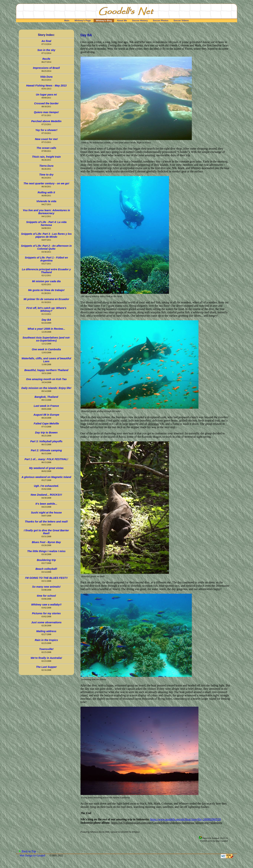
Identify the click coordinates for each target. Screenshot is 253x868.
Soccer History (140, 21)
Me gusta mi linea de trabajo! (46, 290)
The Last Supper (46, 667)
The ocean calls (46, 148)
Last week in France (46, 406)
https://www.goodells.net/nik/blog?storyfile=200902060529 (185, 819)
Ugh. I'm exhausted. (46, 486)
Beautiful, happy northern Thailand (46, 370)
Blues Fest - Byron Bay (46, 542)
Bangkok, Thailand (46, 397)
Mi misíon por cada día (46, 281)
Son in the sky (46, 50)
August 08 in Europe (46, 415)
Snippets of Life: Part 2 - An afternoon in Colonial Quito (46, 247)
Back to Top (29, 851)
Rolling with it (46, 192)
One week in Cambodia (46, 349)
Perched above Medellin (46, 121)
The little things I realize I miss (46, 551)
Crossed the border (46, 103)
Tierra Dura (46, 166)
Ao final (46, 41)
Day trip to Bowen (46, 433)
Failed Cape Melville (46, 424)
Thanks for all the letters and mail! (46, 522)
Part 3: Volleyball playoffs (46, 441)
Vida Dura (46, 77)
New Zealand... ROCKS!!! (46, 495)
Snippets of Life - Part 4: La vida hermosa (46, 224)
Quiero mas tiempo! (46, 112)
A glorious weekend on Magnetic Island (46, 477)
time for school (46, 596)
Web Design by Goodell (33, 855)
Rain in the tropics (46, 640)
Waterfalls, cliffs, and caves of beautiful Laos (46, 360)
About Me (122, 21)
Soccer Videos (181, 21)
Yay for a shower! (46, 130)
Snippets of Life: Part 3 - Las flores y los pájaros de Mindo (46, 235)
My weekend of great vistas (46, 468)
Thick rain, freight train (46, 157)
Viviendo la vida (46, 201)
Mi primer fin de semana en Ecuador (46, 299)
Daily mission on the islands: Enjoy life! (46, 388)
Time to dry (46, 175)
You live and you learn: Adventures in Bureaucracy (46, 212)
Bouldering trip (46, 560)
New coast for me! (46, 139)
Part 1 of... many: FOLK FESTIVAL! (46, 459)
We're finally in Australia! (46, 658)
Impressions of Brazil (46, 68)
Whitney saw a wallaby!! (46, 605)
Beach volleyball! (46, 569)
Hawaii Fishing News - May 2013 (46, 86)
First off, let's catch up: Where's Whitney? (46, 309)
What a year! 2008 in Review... (46, 329)
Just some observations (46, 622)
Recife (46, 59)
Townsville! (46, 649)
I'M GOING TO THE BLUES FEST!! (46, 578)
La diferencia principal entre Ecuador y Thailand (46, 271)
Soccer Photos (161, 21)
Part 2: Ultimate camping (46, 450)
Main (67, 21)
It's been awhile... (46, 504)
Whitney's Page (83, 21)
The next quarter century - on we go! (46, 183)
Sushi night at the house (46, 513)
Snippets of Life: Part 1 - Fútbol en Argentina (46, 259)
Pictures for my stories (46, 613)
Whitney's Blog (104, 21)
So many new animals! (46, 587)
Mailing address (46, 631)
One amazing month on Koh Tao (46, 379)
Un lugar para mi (46, 95)
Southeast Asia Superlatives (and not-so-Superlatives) (46, 339)
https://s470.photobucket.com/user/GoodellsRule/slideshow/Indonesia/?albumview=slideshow (167, 823)
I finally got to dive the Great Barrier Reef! (46, 532)
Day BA (46, 320)
